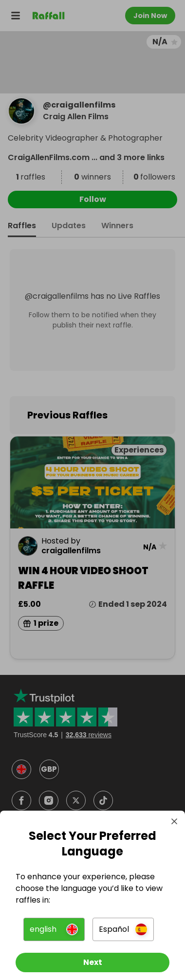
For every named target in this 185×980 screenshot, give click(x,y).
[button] (54, 929)
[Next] (92, 962)
